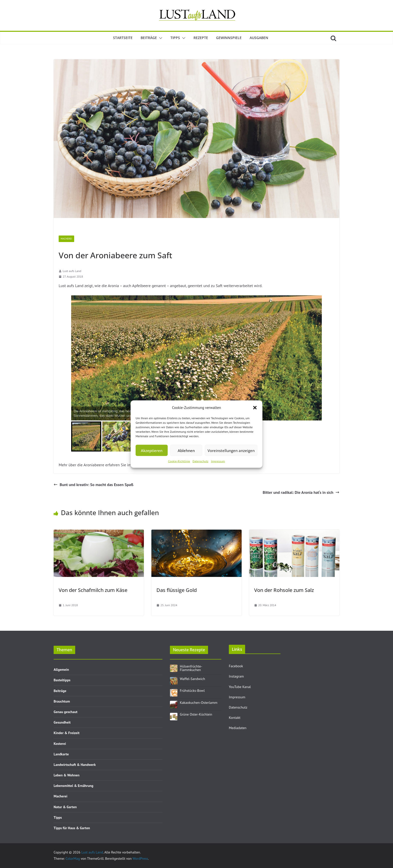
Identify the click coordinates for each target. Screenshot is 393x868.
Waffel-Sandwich (193, 679)
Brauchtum (62, 701)
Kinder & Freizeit (67, 733)
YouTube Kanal (240, 687)
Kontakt (235, 718)
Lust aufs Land (72, 271)
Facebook (236, 666)
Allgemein (61, 670)
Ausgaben (259, 38)
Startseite (123, 38)
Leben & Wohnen (67, 775)
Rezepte (201, 38)
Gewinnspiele (229, 38)
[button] (255, 407)
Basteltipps (62, 680)
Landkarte (61, 754)
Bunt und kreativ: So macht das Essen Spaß (93, 485)
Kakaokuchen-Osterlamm (199, 703)
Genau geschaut (66, 712)
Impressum (218, 461)
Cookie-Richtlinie (179, 461)
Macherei (66, 239)
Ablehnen (186, 450)
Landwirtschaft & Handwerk (75, 765)
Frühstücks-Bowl (192, 691)
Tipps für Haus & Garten (72, 828)
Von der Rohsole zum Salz (284, 590)
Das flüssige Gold (177, 590)
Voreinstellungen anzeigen (231, 450)
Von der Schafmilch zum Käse (93, 590)
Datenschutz (200, 461)
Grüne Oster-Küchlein (196, 714)
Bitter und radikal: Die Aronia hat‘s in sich (301, 492)
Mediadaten (238, 728)
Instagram (236, 676)
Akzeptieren (152, 450)
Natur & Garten (65, 807)
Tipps (175, 38)
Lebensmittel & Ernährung (73, 786)
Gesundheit (62, 722)
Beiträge (149, 38)
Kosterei (60, 744)
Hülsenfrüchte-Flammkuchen (191, 668)
